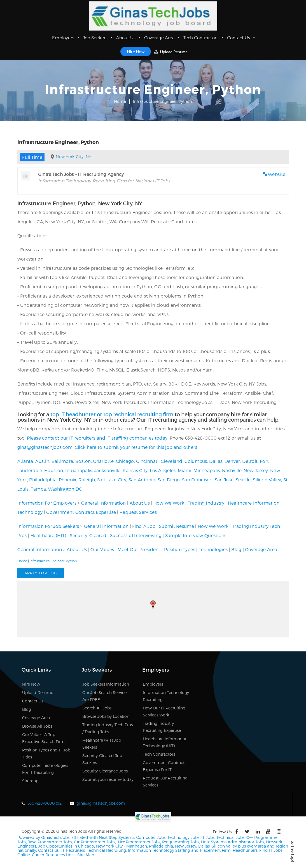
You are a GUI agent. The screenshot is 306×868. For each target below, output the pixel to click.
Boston (83, 461)
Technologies (213, 549)
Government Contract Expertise (81, 512)
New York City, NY (73, 156)
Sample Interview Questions (196, 535)
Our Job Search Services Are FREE (105, 696)
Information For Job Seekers (48, 526)
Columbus (196, 461)
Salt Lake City (112, 480)
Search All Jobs (97, 708)
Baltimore (62, 461)
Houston (54, 470)
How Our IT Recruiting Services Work (164, 711)
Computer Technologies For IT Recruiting (45, 769)
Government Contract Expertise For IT (164, 766)
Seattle (243, 480)
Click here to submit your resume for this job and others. (136, 447)
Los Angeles (163, 470)
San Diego (169, 480)
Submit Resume (177, 526)
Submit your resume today (108, 779)
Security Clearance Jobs (105, 771)
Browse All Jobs (37, 726)
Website (277, 174)
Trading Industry (206, 503)
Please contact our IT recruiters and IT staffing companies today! (98, 438)
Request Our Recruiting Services (165, 781)
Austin (42, 461)
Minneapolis (207, 470)
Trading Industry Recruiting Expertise (162, 727)
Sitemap (30, 781)
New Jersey (256, 470)
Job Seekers (98, 38)
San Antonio (142, 480)
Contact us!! (49, 850)
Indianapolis (79, 470)
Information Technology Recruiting (166, 696)
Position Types (180, 549)
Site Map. (86, 855)
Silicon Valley (267, 480)
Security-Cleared (88, 535)
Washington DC (65, 489)
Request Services (138, 512)
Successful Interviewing (136, 535)
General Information (104, 503)
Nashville (232, 470)
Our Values (102, 549)
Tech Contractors (204, 38)
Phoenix (68, 480)
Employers (66, 38)
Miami (185, 470)
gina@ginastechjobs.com (45, 447)
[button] (153, 605)
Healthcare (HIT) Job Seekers (102, 744)
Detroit (250, 461)
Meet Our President (139, 549)
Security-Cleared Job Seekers (102, 759)
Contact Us (241, 38)
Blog (236, 549)
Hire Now (136, 52)
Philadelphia (43, 480)
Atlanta (25, 461)
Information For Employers (47, 503)
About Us (129, 38)
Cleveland (172, 461)
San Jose (224, 480)
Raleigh (87, 480)
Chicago (125, 461)
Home (120, 101)
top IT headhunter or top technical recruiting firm (112, 414)
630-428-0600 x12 (45, 803)
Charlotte (103, 461)
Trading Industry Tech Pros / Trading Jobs (108, 728)
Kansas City (135, 470)
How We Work (169, 503)
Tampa (38, 489)
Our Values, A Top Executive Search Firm (43, 738)
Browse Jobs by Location (106, 716)
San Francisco (197, 480)
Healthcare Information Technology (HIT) (165, 742)
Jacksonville (108, 470)
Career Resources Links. (53, 855)
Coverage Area (162, 38)
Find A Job (144, 526)
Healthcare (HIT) (48, 535)
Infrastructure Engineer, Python (53, 561)
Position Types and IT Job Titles (46, 753)
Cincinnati (147, 461)
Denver (232, 461)
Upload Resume (171, 52)
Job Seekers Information (106, 684)
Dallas (216, 461)
